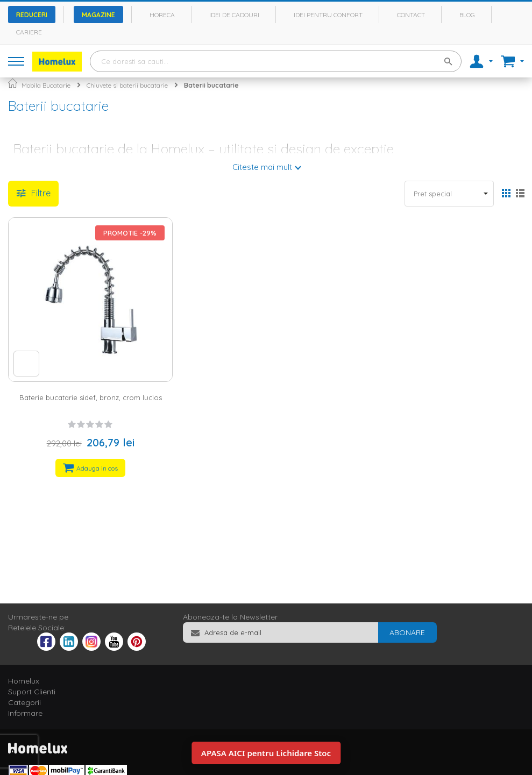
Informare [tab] (25, 713)
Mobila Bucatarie (46, 85)
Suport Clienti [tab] (32, 692)
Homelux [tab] (24, 681)
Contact (411, 15)
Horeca (162, 15)
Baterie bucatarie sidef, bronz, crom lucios (91, 397)
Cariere (29, 32)
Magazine (98, 15)
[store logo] (57, 62)
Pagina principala (13, 83)
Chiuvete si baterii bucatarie (127, 85)
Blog (467, 15)
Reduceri (32, 15)
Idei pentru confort (328, 15)
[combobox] (276, 61)
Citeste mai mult (262, 167)
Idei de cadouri (234, 15)
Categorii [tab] (24, 702)
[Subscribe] (407, 632)
